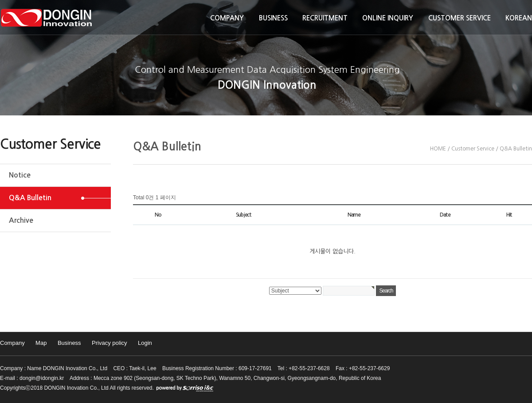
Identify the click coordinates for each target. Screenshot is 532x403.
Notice (20, 175)
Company (227, 18)
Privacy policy (109, 343)
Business (273, 18)
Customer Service (460, 18)
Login (145, 343)
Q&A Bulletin (30, 198)
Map (41, 343)
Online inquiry (388, 18)
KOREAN (519, 18)
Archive (21, 220)
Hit (509, 215)
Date (445, 215)
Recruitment (325, 18)
